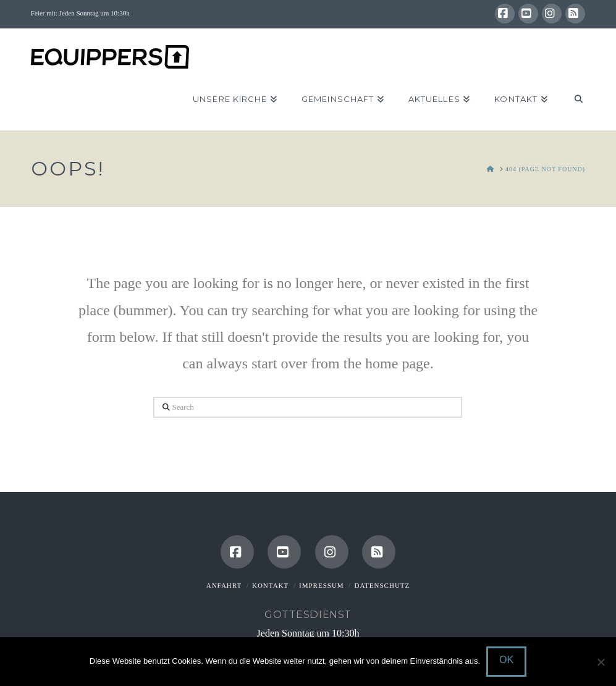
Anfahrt (224, 585)
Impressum (322, 585)
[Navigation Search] (572, 100)
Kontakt (270, 585)
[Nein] (601, 662)
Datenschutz (382, 585)
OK (506, 660)
